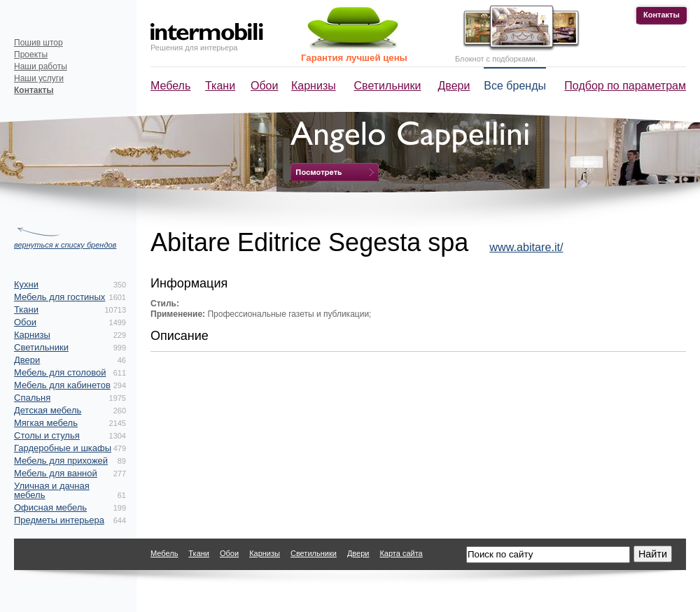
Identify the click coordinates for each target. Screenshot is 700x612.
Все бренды (515, 86)
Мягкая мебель (46, 423)
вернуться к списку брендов (65, 245)
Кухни (26, 284)
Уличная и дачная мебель (52, 490)
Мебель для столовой (60, 372)
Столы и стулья (47, 435)
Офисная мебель (50, 507)
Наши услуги (39, 78)
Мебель (170, 86)
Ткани (220, 86)
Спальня (32, 398)
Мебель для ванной (56, 473)
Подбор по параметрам (625, 86)
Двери (454, 86)
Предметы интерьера (59, 520)
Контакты (661, 15)
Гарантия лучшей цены (354, 58)
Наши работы (41, 66)
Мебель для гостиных (59, 297)
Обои (264, 86)
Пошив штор (38, 43)
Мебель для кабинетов (62, 385)
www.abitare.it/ (526, 247)
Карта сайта (401, 553)
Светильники (388, 86)
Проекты (31, 55)
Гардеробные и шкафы (63, 448)
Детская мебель (48, 410)
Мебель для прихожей (61, 461)
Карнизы (314, 86)
